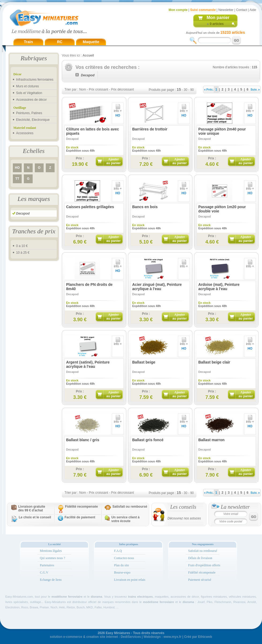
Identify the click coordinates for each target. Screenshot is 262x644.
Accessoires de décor (31, 100)
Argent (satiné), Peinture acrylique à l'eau (88, 364)
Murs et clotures (27, 86)
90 (192, 90)
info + (118, 109)
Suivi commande (203, 10)
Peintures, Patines (29, 113)
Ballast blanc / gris (83, 440)
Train (28, 42)
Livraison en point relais (130, 580)
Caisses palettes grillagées (90, 207)
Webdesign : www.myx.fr (163, 637)
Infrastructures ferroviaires (35, 80)
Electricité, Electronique (33, 120)
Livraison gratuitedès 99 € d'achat (32, 508)
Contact (242, 10)
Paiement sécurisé (200, 580)
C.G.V (44, 572)
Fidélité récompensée (202, 572)
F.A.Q (118, 551)
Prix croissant (98, 89)
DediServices (131, 637)
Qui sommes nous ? (52, 558)
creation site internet (102, 637)
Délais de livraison (200, 558)
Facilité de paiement (80, 517)
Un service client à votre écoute (125, 519)
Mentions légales (51, 551)
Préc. (209, 89)
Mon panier (218, 18)
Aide (253, 10)
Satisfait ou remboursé (130, 507)
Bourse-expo (122, 572)
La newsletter (235, 507)
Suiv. (255, 89)
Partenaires (47, 565)
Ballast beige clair (214, 362)
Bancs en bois (145, 207)
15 (179, 89)
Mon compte (178, 10)
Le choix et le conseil (35, 517)
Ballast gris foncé (148, 440)
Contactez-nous (124, 558)
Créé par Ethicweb (198, 637)
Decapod (23, 214)
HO (17, 168)
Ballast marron (211, 440)
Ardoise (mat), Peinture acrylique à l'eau (219, 287)
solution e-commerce (66, 637)
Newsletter (226, 10)
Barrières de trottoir (150, 129)
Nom (83, 89)
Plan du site (121, 565)
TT (17, 179)
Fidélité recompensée (81, 507)
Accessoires (25, 133)
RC (60, 42)
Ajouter (113, 161)
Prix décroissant (122, 89)
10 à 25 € (23, 253)
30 (186, 90)
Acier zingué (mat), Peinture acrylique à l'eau (157, 287)
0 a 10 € (22, 246)
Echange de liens (51, 580)
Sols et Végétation (29, 93)
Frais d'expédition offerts (204, 565)
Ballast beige (144, 362)
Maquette (91, 42)
